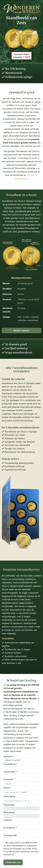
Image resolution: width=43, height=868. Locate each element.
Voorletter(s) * (10, 764)
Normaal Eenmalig (21, 56)
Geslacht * (9, 756)
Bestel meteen (21, 331)
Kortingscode (10, 835)
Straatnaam (9, 805)
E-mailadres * (10, 828)
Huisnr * (8, 788)
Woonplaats (9, 812)
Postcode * (9, 779)
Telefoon (8, 820)
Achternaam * (10, 772)
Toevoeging (9, 796)
